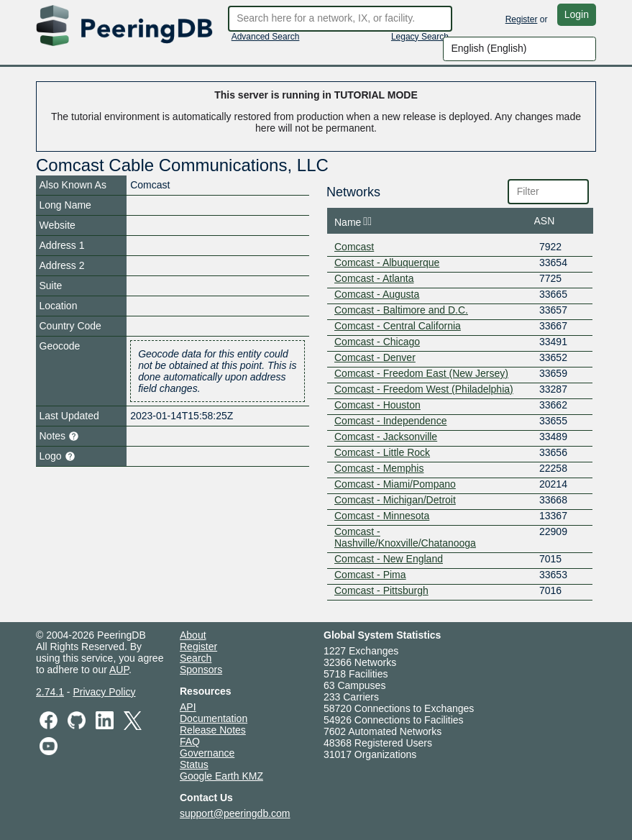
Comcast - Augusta (377, 294)
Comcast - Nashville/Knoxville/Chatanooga (405, 537)
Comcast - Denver (375, 357)
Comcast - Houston (377, 405)
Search (196, 658)
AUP (119, 670)
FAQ (190, 741)
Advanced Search (266, 37)
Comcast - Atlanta (374, 278)
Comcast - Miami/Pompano (395, 484)
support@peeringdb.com (235, 813)
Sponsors (201, 670)
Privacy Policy (104, 692)
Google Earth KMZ (221, 776)
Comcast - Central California (398, 326)
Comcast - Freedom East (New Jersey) (421, 373)
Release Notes (213, 730)
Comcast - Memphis (379, 468)
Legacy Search (420, 37)
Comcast (354, 247)
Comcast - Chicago (377, 342)
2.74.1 (50, 692)
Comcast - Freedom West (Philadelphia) (424, 389)
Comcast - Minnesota (382, 516)
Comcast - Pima (370, 575)
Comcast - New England (389, 559)
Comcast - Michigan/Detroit (395, 500)
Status (194, 764)
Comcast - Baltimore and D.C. (401, 310)
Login (577, 14)
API (188, 707)
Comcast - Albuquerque (387, 262)
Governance (207, 753)
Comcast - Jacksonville (386, 437)
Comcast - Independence (390, 421)
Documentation (214, 718)
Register (522, 19)
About (193, 635)
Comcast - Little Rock (382, 452)
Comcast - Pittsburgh (381, 590)
